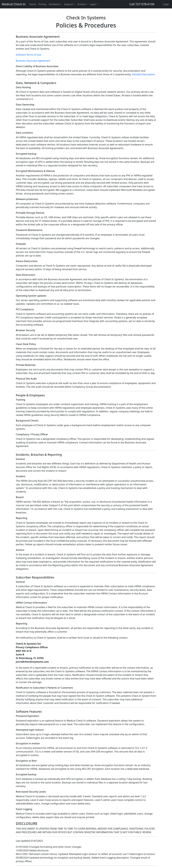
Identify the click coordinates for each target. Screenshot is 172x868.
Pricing (42, 4)
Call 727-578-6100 (142, 4)
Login (166, 4)
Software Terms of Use (29, 55)
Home (33, 4)
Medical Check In (14, 4)
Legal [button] (93, 4)
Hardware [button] (54, 4)
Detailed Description (143, 74)
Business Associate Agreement (33, 61)
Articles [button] (81, 4)
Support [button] (68, 4)
